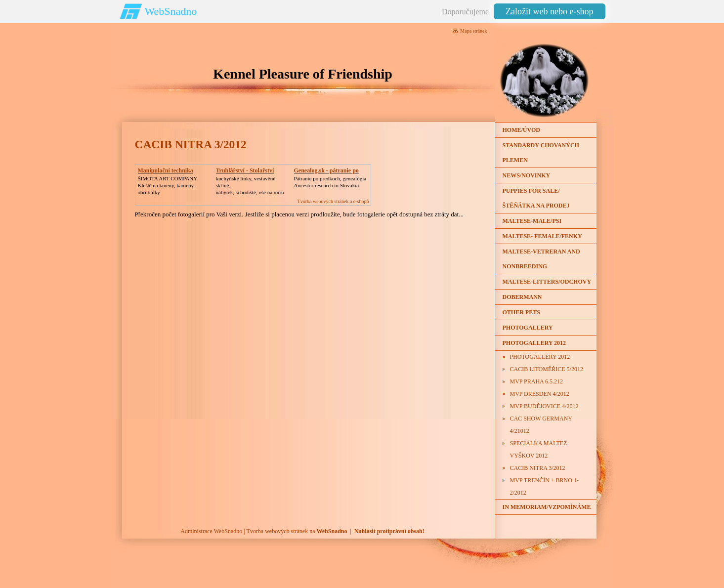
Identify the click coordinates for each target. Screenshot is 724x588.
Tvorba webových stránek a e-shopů (333, 201)
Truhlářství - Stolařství (245, 170)
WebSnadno (171, 11)
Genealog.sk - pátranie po (326, 170)
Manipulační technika (166, 170)
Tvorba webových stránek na (297, 531)
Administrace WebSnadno (211, 531)
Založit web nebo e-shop (549, 11)
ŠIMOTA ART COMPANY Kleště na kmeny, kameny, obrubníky (168, 185)
